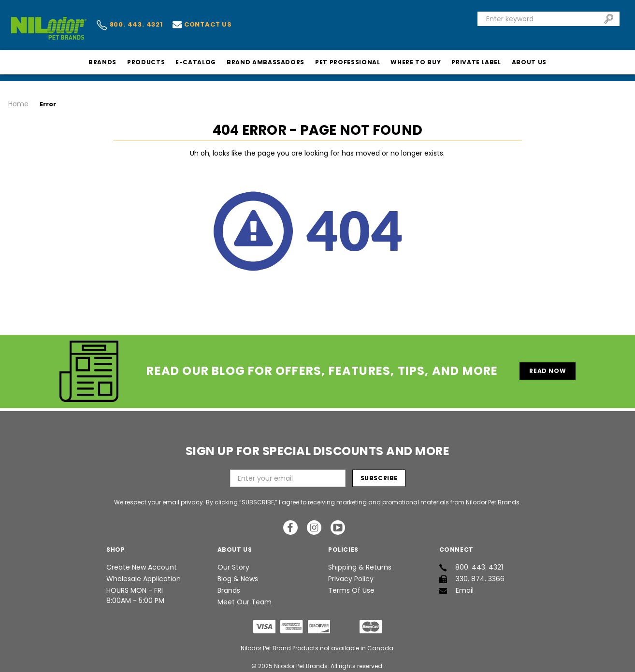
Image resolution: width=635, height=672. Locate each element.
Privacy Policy (351, 572)
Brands (102, 62)
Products (146, 62)
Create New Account (142, 560)
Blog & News (238, 572)
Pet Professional (347, 62)
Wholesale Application (144, 572)
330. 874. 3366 (472, 572)
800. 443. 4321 (130, 25)
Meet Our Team (245, 595)
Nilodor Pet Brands (301, 659)
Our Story (233, 560)
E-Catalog (196, 62)
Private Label (476, 62)
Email (456, 584)
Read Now (548, 364)
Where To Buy (416, 62)
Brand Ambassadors (266, 62)
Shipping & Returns (360, 560)
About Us (529, 62)
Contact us (202, 24)
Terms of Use (351, 584)
